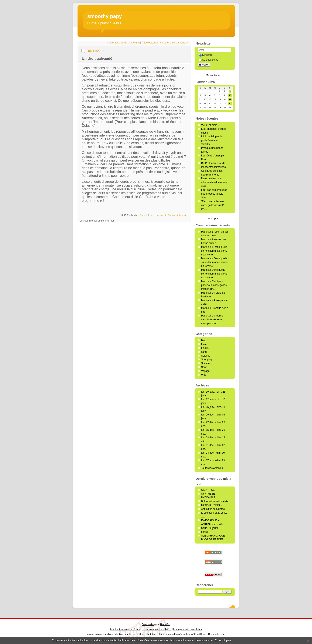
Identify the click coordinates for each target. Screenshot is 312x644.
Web (204, 375)
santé (204, 352)
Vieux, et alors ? (210, 125)
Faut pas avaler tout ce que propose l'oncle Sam (214, 194)
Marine (205, 247)
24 (230, 104)
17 (230, 100)
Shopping (207, 360)
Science (206, 356)
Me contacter (213, 75)
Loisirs (205, 348)
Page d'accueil (150, 43)
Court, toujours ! (210, 528)
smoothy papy (105, 16)
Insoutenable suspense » (174, 43)
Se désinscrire (209, 60)
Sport (204, 367)
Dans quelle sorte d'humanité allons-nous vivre (214, 182)
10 (230, 95)
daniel (205, 532)
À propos (213, 219)
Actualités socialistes (213, 509)
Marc (204, 232)
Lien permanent (158, 215)
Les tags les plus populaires (188, 629)
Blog (204, 340)
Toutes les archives (212, 468)
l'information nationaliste (215, 501)
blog (223, 634)
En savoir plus (223, 640)
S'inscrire (206, 55)
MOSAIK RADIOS (211, 505)
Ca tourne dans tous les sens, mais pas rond (212, 319)
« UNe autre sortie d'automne (123, 43)
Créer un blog (149, 624)
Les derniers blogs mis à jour (125, 629)
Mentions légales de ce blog (129, 634)
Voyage (205, 371)
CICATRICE (208, 490)
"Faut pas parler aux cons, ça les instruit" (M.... (213, 205)
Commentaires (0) (177, 215)
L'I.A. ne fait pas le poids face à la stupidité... (212, 140)
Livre (204, 344)
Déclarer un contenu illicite (99, 634)
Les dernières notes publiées (156, 629)
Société (205, 363)
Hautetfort (165, 624)
